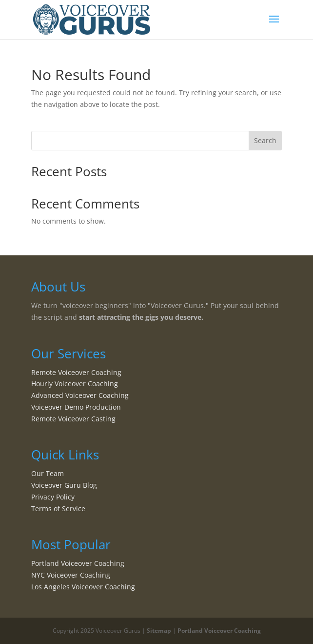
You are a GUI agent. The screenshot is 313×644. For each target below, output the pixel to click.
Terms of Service (58, 509)
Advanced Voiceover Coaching (80, 395)
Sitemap (159, 631)
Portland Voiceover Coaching (78, 563)
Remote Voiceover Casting (73, 419)
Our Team (48, 473)
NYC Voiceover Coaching (71, 575)
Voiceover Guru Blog (64, 485)
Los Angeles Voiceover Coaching (83, 587)
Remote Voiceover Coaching (76, 372)
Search (265, 140)
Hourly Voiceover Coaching (75, 384)
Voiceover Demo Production (76, 407)
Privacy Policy (53, 497)
